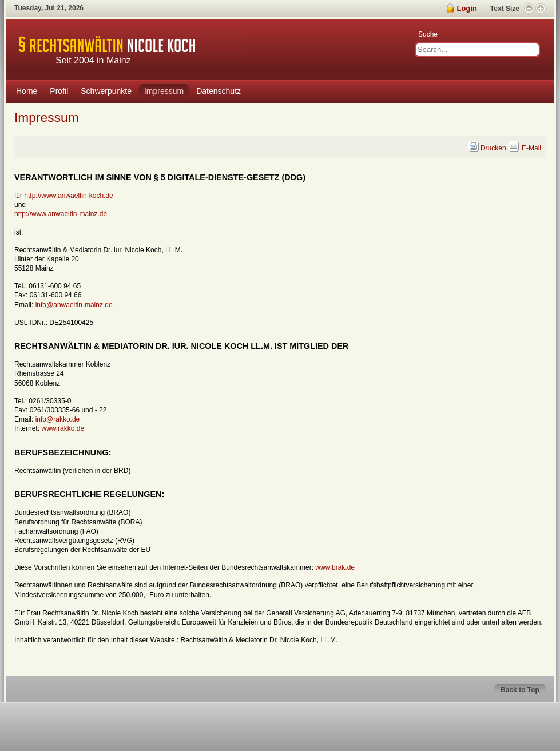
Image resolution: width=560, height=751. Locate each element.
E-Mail (525, 148)
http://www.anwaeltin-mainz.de (61, 214)
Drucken (488, 148)
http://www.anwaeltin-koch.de (68, 196)
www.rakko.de (63, 428)
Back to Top (520, 690)
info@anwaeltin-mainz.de (74, 305)
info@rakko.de (58, 419)
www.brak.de (335, 567)
